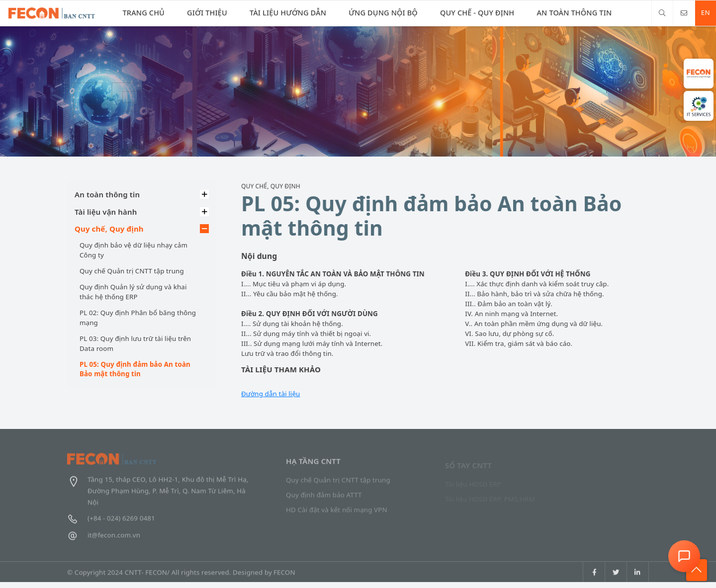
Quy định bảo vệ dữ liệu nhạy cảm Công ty (133, 250)
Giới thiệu (203, 12)
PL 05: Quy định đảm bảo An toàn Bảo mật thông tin (134, 369)
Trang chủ (142, 12)
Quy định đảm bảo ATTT (324, 500)
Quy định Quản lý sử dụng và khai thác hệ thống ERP (133, 292)
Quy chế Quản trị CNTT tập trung (131, 271)
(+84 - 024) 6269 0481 (111, 522)
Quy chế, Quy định (109, 229)
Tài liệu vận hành (105, 212)
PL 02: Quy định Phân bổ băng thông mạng (137, 318)
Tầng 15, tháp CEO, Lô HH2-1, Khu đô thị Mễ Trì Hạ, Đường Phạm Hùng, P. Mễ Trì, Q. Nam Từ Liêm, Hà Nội (158, 495)
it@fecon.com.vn (104, 539)
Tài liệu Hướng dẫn (281, 12)
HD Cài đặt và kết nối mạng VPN (337, 514)
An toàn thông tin (561, 12)
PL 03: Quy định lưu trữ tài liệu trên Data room (135, 343)
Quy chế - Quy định (466, 12)
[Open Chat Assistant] (684, 556)
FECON (284, 578)
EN (703, 12)
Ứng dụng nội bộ (374, 12)
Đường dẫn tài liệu (271, 394)
